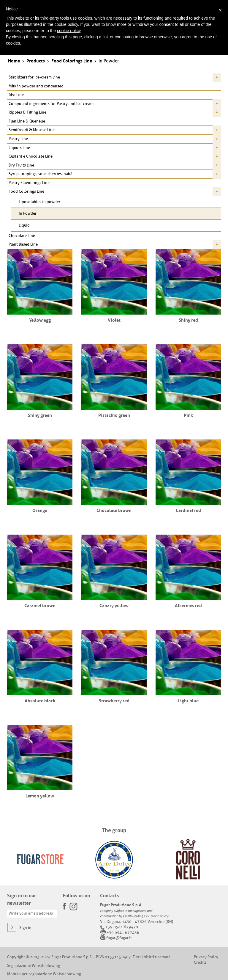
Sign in (25, 928)
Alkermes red (188, 605)
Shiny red (188, 320)
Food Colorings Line (26, 191)
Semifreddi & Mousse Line (32, 130)
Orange (40, 510)
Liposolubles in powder (39, 202)
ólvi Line (16, 95)
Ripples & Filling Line (27, 112)
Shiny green (40, 415)
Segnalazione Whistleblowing (34, 966)
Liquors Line (19, 148)
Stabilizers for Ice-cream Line (34, 77)
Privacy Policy (206, 957)
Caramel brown (40, 605)
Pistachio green (114, 415)
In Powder (28, 213)
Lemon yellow (40, 795)
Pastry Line (18, 139)
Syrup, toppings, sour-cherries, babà (41, 174)
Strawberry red (114, 700)
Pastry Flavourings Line (29, 183)
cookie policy (69, 31)
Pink (188, 415)
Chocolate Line (22, 236)
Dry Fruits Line (21, 165)
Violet (114, 320)
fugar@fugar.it (119, 938)
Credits (200, 962)
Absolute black (40, 700)
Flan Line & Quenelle (27, 121)
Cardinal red (188, 510)
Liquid (24, 225)
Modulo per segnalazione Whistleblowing (44, 974)
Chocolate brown (114, 510)
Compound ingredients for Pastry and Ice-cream (51, 104)
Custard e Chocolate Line (31, 156)
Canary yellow (114, 605)
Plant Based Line (23, 244)
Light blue (188, 700)
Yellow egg (40, 320)
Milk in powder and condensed (36, 86)
